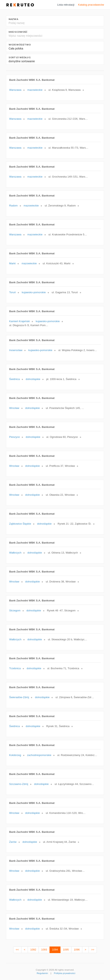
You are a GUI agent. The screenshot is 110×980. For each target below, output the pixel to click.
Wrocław (14, 408)
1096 (77, 950)
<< (17, 950)
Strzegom (15, 610)
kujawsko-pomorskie (34, 292)
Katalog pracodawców (91, 5)
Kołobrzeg (15, 755)
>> (93, 950)
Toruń (12, 292)
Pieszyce (14, 437)
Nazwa (13, 19)
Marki (12, 263)
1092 (33, 950)
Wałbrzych (15, 553)
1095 (66, 950)
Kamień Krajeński (19, 321)
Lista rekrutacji (66, 5)
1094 (55, 950)
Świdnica (14, 379)
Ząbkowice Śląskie (20, 524)
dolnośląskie (33, 379)
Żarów (13, 842)
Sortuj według (20, 57)
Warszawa (15, 90)
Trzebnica (15, 668)
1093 (44, 950)
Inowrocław (16, 350)
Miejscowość (18, 32)
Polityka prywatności (65, 973)
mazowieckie (35, 90)
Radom (13, 206)
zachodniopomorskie (39, 755)
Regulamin (42, 973)
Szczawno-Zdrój (19, 784)
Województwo (20, 45)
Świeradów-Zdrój (19, 697)
